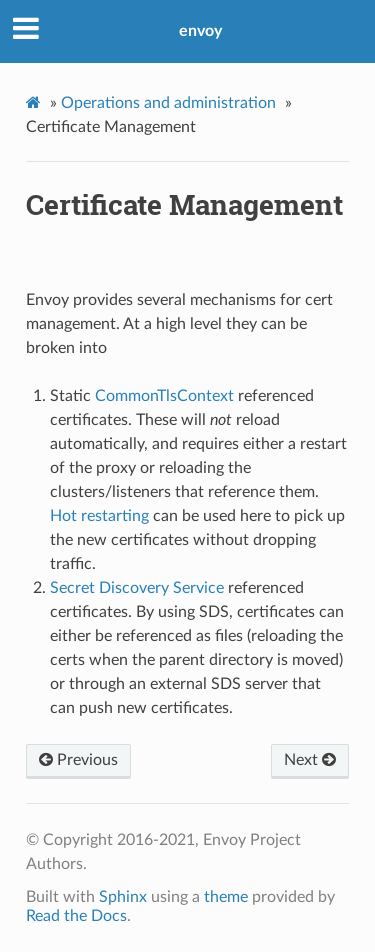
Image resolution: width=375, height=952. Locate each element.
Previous (78, 760)
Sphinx (123, 897)
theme (226, 897)
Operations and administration (168, 103)
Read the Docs (76, 916)
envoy (200, 31)
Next (310, 760)
